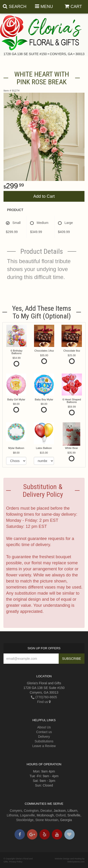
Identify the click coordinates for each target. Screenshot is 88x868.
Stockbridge (25, 820)
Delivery (44, 737)
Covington (31, 811)
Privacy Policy (16, 862)
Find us (44, 702)
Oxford (61, 815)
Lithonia (13, 815)
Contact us (44, 732)
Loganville (28, 815)
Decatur (46, 811)
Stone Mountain (47, 820)
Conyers (16, 811)
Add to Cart (44, 196)
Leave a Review (44, 746)
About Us (44, 727)
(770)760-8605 (44, 697)
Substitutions (44, 741)
